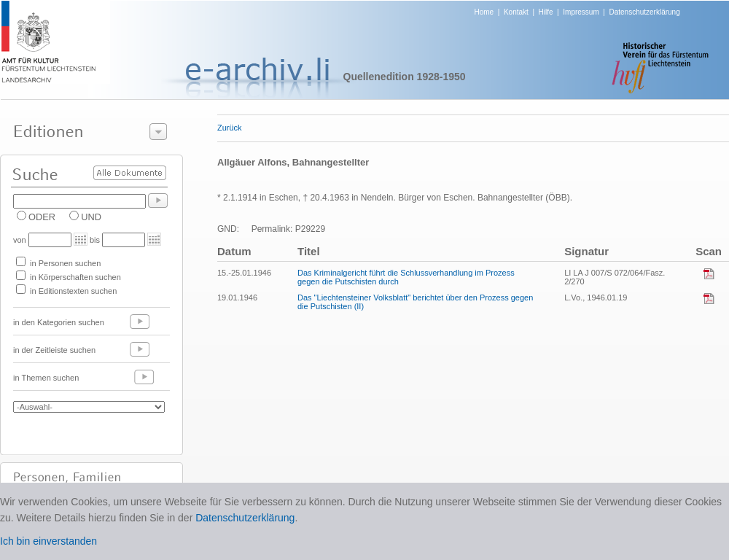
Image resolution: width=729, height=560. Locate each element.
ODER (42, 217)
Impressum (581, 12)
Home (484, 12)
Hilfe (546, 12)
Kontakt (516, 12)
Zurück (230, 128)
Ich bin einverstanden (48, 541)
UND (91, 217)
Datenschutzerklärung (644, 12)
